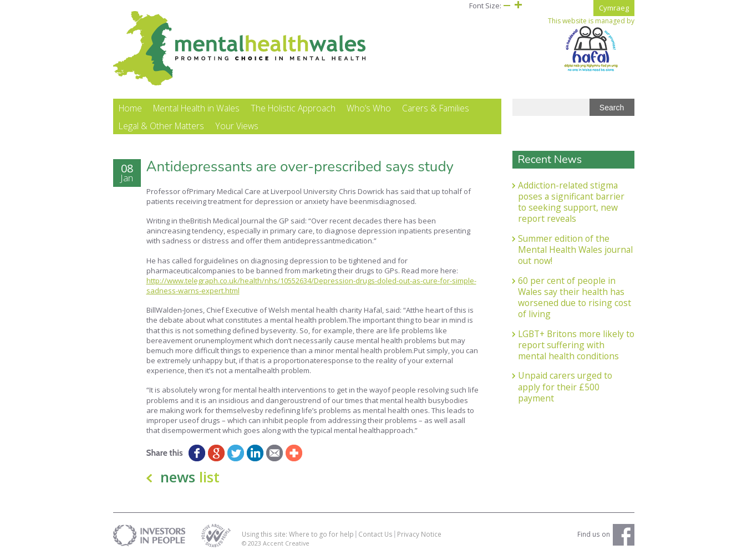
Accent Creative (286, 544)
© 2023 (252, 544)
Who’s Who (369, 109)
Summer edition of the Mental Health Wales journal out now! (575, 250)
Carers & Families (436, 109)
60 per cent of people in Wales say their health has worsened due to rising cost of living (575, 297)
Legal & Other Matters (161, 126)
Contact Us (375, 534)
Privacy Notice (419, 534)
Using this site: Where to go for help (298, 534)
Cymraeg (614, 8)
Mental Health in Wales (196, 109)
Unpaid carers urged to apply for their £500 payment (565, 387)
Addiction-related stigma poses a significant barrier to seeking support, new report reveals (571, 202)
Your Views (237, 126)
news (190, 477)
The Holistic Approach (293, 109)
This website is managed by (591, 44)
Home (130, 109)
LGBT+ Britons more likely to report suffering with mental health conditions (576, 345)
